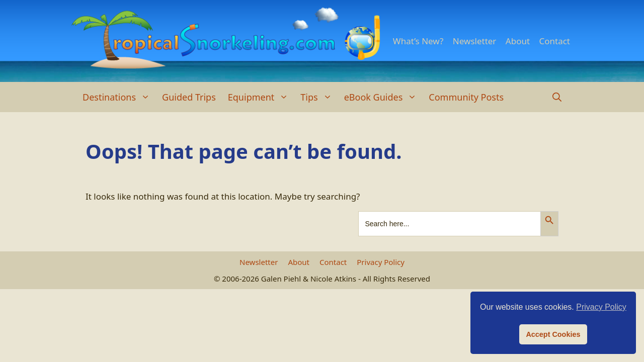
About (518, 41)
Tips (319, 97)
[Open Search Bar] (557, 97)
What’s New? (418, 41)
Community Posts (466, 97)
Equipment (261, 97)
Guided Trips (189, 97)
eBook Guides (384, 97)
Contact (554, 41)
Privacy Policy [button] (601, 307)
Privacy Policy (381, 262)
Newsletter (475, 41)
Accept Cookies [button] (553, 334)
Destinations (119, 97)
